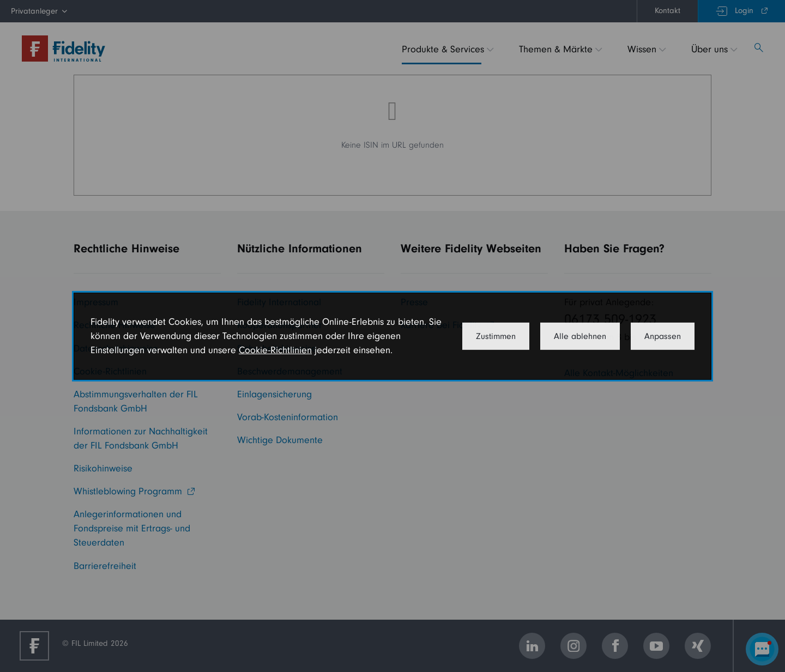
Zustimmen (496, 336)
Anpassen (663, 336)
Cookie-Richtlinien (275, 350)
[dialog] (392, 336)
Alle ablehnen (580, 336)
